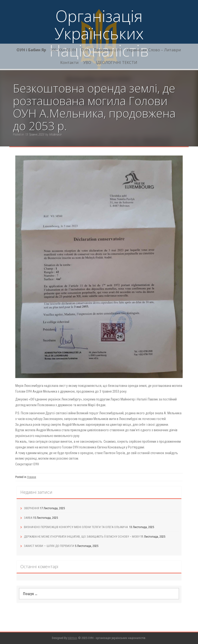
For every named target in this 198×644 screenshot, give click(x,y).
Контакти (69, 62)
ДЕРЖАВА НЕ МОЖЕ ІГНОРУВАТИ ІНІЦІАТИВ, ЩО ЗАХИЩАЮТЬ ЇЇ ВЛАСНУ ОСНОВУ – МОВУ (82, 537)
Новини (32, 477)
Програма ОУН (108, 50)
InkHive (72, 638)
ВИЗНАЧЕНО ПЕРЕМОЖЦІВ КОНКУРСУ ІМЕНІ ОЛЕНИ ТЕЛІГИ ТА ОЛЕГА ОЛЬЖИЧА (76, 527)
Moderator (55, 134)
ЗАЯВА (28, 518)
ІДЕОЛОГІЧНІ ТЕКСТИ (117, 62)
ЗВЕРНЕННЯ (32, 508)
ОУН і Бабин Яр (31, 50)
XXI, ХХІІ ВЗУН (63, 50)
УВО (87, 62)
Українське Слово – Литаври (154, 50)
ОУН (85, 50)
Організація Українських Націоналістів (99, 33)
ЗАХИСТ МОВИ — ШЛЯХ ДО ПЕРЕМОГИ (49, 546)
